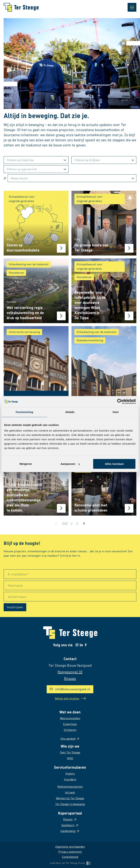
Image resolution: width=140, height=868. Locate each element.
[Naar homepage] (21, 7)
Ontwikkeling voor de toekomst (29, 264)
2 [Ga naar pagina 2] (72, 523)
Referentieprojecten (70, 786)
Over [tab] (116, 412)
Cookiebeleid (70, 857)
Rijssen (70, 819)
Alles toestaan (114, 464)
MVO (70, 758)
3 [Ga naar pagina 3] (77, 523)
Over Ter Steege (70, 752)
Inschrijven (15, 607)
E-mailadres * (18, 574)
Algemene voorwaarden (70, 846)
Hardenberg (70, 831)
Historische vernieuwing (24, 332)
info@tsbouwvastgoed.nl (70, 689)
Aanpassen (70, 464)
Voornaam (16, 585)
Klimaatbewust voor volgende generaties (22, 199)
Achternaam (17, 597)
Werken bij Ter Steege (70, 798)
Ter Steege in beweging (70, 804)
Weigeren (26, 464)
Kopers (70, 773)
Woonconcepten (70, 718)
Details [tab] (70, 412)
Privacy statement (70, 852)
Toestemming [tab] (24, 412)
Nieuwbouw (16, 273)
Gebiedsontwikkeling (90, 340)
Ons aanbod (70, 738)
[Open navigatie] (132, 7)
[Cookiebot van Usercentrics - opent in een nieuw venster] (120, 401)
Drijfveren (70, 730)
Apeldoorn (70, 825)
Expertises (70, 724)
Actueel (70, 792)
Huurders (70, 779)
